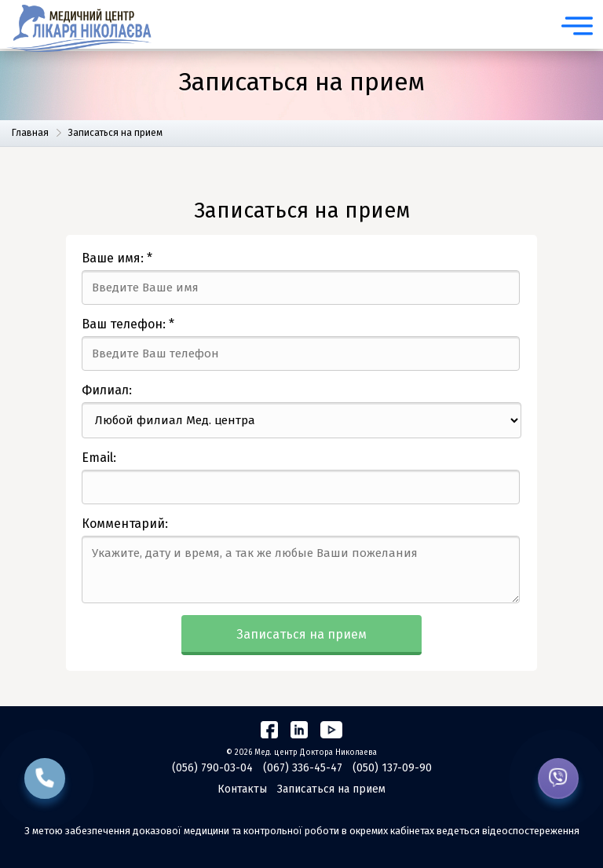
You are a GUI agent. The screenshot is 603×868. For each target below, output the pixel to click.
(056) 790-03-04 (212, 768)
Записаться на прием (301, 634)
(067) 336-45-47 (303, 768)
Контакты (242, 789)
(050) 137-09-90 (392, 768)
